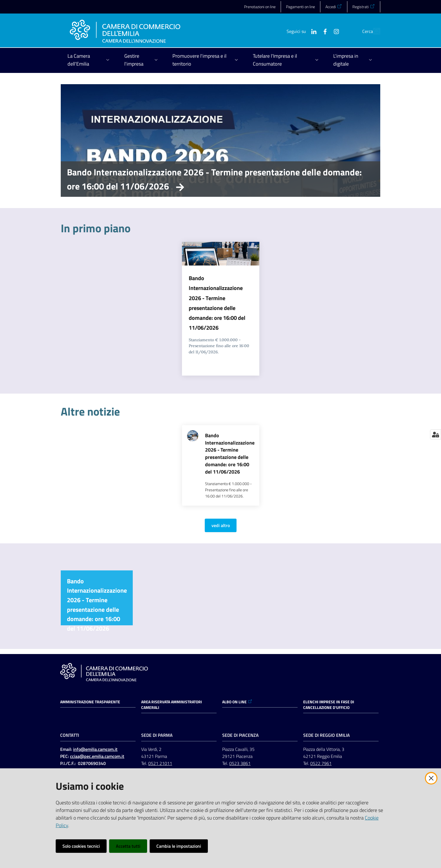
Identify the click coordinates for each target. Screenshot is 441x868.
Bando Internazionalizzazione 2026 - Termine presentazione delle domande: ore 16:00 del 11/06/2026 (214, 179)
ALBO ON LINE (237, 702)
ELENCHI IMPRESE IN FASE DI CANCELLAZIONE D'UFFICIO (329, 705)
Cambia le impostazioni (179, 846)
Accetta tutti (128, 846)
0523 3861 (240, 763)
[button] (373, 31)
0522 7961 (321, 763)
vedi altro (221, 525)
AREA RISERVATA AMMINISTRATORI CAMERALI (172, 705)
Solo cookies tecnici (81, 846)
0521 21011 (160, 763)
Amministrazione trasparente (90, 702)
